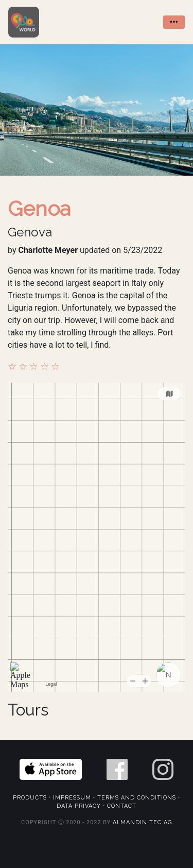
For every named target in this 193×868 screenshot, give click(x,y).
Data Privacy (79, 806)
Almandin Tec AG (142, 822)
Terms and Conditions (137, 798)
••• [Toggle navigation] (174, 22)
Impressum (72, 798)
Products (30, 798)
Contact (122, 806)
